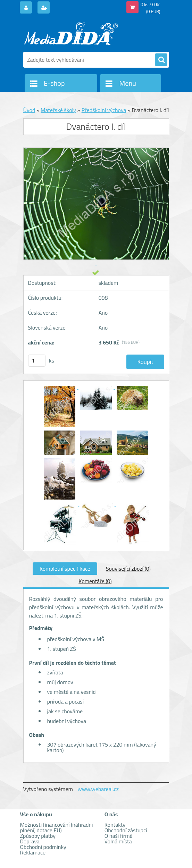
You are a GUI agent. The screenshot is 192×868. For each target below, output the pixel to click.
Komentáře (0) (95, 581)
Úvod (29, 110)
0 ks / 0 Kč (151, 5)
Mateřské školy (58, 110)
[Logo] (71, 34)
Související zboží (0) (128, 569)
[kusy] (37, 361)
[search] (161, 60)
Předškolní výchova (104, 110)
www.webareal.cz (98, 789)
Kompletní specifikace (65, 569)
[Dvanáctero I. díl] (60, 387)
